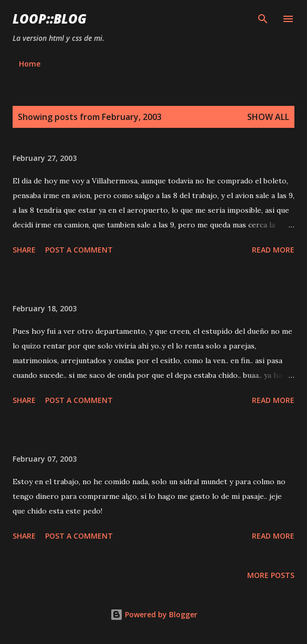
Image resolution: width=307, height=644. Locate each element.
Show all (268, 117)
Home (30, 64)
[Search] (263, 19)
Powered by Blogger (154, 614)
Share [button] (24, 250)
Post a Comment (79, 250)
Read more (273, 250)
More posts (271, 575)
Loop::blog (50, 19)
